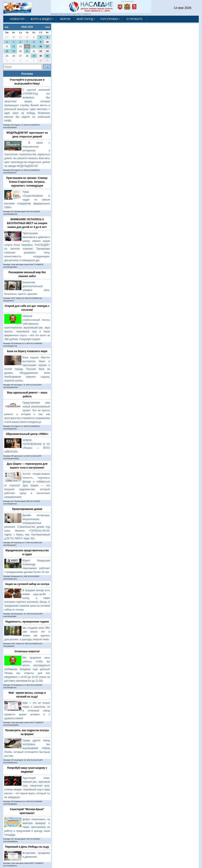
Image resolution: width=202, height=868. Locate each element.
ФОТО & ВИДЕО (41, 19)
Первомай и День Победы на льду (27, 847)
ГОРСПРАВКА (109, 19)
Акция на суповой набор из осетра (27, 584)
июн (47, 27)
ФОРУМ (65, 19)
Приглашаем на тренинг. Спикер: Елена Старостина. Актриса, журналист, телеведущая (27, 182)
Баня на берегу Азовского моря (27, 351)
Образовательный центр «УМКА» (27, 434)
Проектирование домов (27, 509)
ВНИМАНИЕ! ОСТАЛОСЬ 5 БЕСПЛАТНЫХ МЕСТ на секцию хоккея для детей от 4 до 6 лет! (27, 223)
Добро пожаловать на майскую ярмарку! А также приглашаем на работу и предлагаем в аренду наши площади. (27, 827)
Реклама (27, 74)
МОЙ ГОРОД (85, 19)
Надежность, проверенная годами (27, 622)
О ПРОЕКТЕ (134, 19)
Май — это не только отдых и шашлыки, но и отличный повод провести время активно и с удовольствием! (27, 711)
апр (6, 27)
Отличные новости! (27, 651)
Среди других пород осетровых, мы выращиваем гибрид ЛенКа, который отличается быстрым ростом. (27, 748)
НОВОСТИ (17, 19)
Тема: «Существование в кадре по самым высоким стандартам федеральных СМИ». (27, 200)
